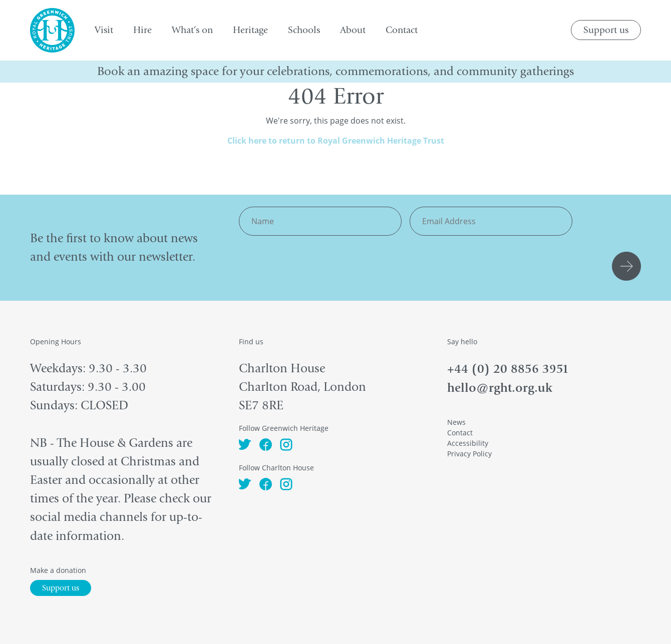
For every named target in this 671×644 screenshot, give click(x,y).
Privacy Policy (469, 454)
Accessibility (468, 443)
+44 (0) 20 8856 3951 (508, 369)
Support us (606, 30)
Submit (628, 266)
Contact (460, 433)
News (456, 422)
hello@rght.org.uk (500, 388)
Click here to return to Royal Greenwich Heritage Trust (336, 141)
